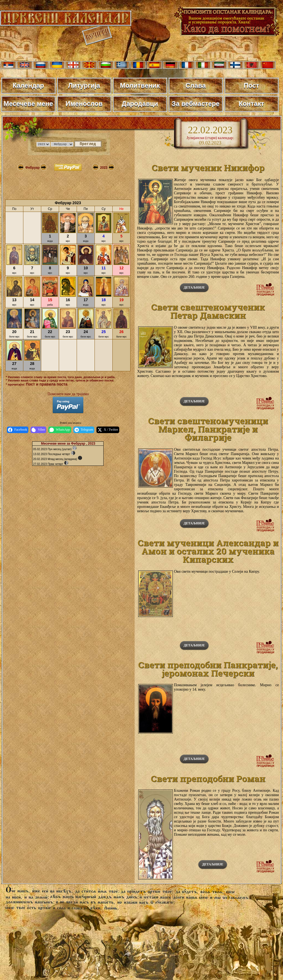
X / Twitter (108, 430)
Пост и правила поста (47, 384)
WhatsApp (60, 430)
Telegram (84, 430)
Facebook (18, 430)
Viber (38, 430)
